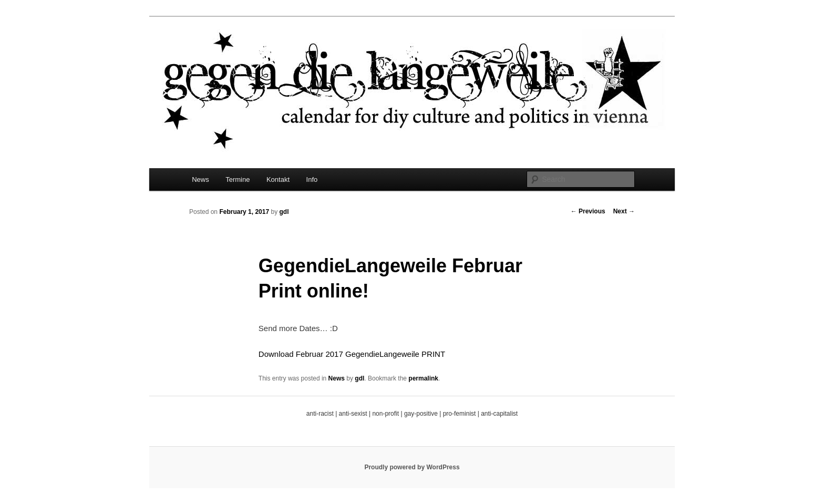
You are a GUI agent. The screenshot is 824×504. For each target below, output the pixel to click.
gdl (284, 212)
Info (312, 179)
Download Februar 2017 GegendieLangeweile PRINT (352, 354)
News (200, 179)
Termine (238, 179)
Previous (588, 211)
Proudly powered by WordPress (412, 467)
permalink (423, 378)
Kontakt (278, 179)
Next (624, 211)
